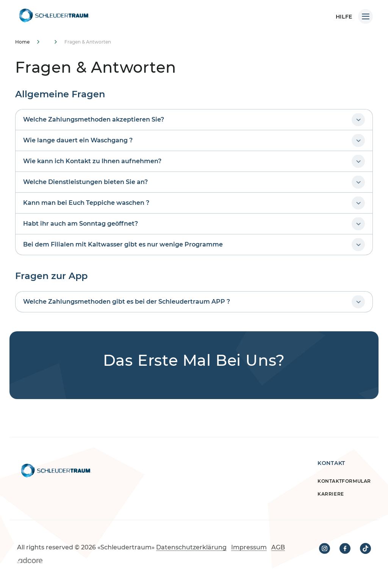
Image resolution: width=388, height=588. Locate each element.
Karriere (331, 494)
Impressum (249, 547)
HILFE (344, 17)
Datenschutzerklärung (191, 547)
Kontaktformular (344, 481)
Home (22, 42)
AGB (278, 547)
